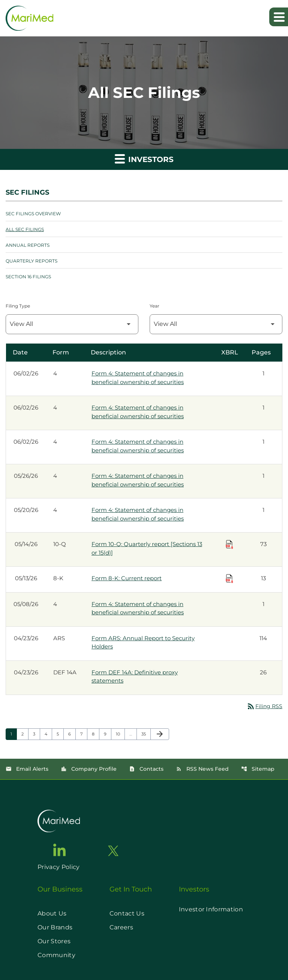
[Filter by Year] (216, 324)
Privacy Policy (58, 867)
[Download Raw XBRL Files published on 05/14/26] (229, 545)
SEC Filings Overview (33, 214)
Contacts (146, 769)
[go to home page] (59, 821)
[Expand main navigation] (279, 17)
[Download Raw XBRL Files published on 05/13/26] (229, 579)
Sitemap (258, 769)
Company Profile (89, 769)
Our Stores (54, 941)
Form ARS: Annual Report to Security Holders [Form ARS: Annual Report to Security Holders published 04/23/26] (143, 642)
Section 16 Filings (28, 277)
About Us (52, 913)
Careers (121, 927)
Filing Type (18, 306)
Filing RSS (264, 706)
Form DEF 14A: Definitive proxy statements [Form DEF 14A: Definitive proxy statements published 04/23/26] (135, 677)
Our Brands (55, 927)
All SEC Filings (25, 229)
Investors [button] (144, 158)
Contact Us (127, 913)
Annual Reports (28, 245)
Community (56, 955)
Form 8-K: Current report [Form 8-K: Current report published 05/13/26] (127, 578)
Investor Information (211, 909)
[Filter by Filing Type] (72, 324)
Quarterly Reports (31, 261)
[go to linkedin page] (60, 850)
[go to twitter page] (113, 851)
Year (154, 306)
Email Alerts (27, 769)
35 (146, 734)
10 (120, 734)
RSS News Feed (202, 769)
